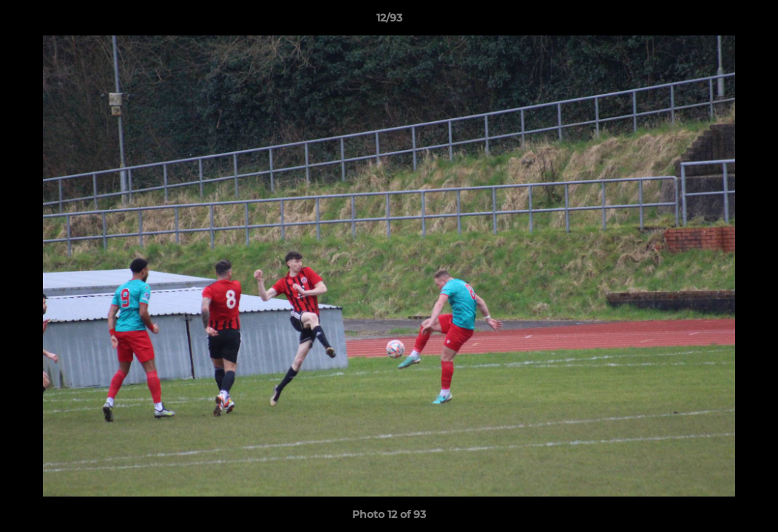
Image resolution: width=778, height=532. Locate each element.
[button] (751, 21)
